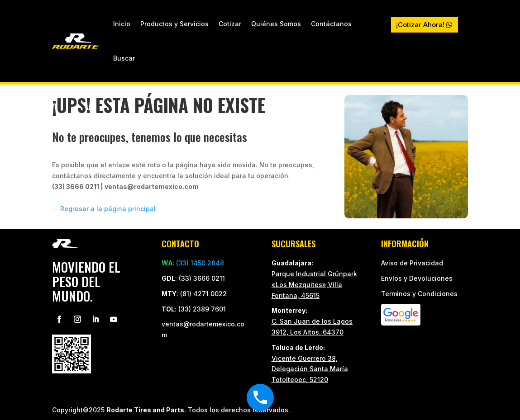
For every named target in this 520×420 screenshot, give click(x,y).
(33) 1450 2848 (200, 263)
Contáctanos (331, 24)
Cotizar (230, 24)
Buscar (124, 58)
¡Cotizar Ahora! (420, 25)
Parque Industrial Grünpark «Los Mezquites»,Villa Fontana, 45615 (314, 285)
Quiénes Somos (276, 24)
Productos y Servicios (174, 24)
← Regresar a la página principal (104, 209)
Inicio (122, 24)
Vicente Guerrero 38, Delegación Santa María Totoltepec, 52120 (310, 369)
